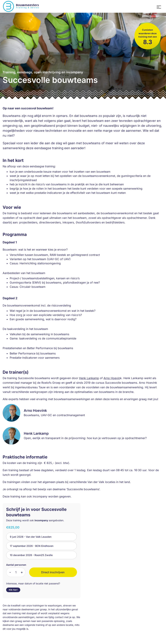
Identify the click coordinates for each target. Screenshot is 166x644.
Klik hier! (13, 590)
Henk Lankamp (89, 378)
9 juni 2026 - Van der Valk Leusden (31, 537)
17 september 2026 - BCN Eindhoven (32, 546)
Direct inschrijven (53, 572)
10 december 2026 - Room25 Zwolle (31, 555)
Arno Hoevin (112, 378)
